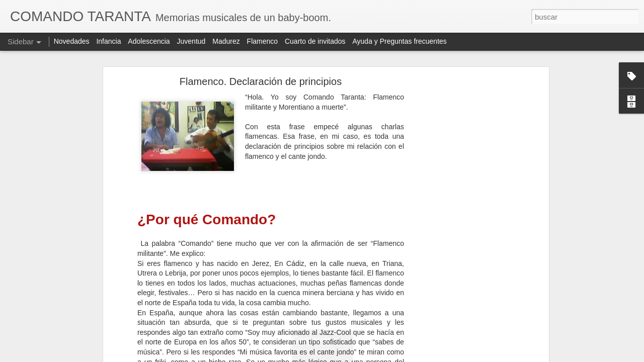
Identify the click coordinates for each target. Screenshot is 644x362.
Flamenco (262, 41)
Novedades (72, 41)
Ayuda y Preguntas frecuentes (400, 41)
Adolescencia (149, 41)
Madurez (226, 41)
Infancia (108, 41)
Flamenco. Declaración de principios (261, 81)
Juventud (191, 41)
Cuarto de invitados (315, 41)
